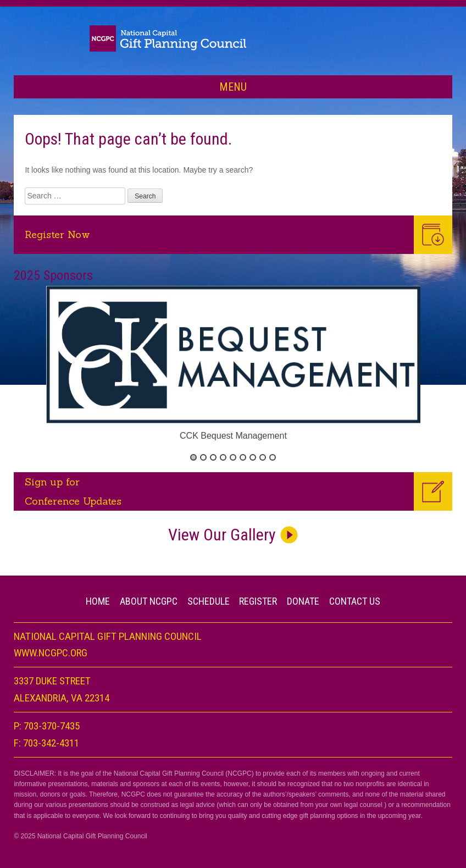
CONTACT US (355, 601)
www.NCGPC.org (51, 653)
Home (98, 601)
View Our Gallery (222, 535)
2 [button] (203, 457)
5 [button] (233, 457)
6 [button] (243, 457)
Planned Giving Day (233, 38)
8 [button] (263, 457)
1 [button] (193, 457)
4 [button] (223, 457)
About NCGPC (149, 601)
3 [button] (213, 457)
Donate (303, 601)
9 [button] (273, 457)
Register (258, 601)
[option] (234, 364)
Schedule (209, 601)
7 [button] (253, 457)
